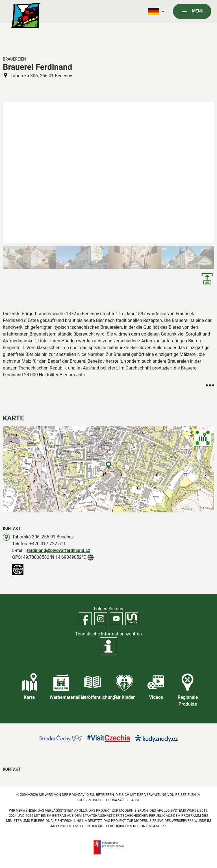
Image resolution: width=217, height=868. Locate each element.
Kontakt (12, 769)
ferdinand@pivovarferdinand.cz (58, 550)
